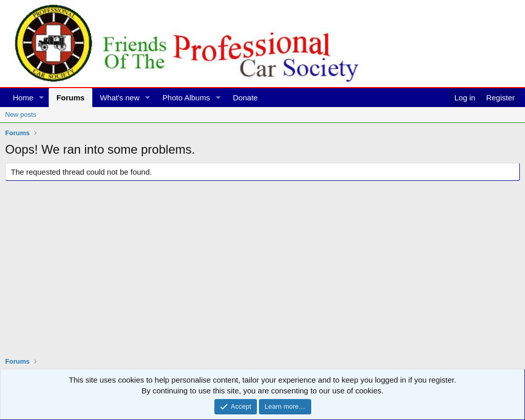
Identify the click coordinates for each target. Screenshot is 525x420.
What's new (120, 98)
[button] (42, 98)
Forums (70, 98)
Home (23, 98)
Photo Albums (186, 98)
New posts (21, 114)
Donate (245, 98)
